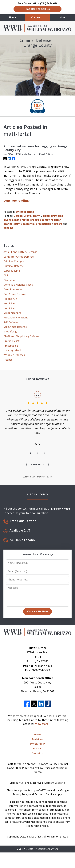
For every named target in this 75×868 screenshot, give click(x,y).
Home (13, 17)
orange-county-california (19, 224)
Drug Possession (13, 289)
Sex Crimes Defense (15, 327)
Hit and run (10, 299)
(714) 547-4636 (43, 666)
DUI (6, 275)
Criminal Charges (14, 261)
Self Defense (11, 322)
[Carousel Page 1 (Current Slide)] (31, 453)
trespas (8, 360)
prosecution (43, 224)
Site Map (37, 748)
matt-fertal (22, 220)
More (62, 17)
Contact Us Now (37, 611)
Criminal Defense (14, 266)
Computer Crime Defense (19, 257)
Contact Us (37, 17)
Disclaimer (38, 739)
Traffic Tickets (12, 341)
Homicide (9, 303)
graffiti (37, 216)
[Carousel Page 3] (44, 453)
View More (37, 464)
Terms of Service (44, 794)
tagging (8, 228)
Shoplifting (10, 331)
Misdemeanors (12, 313)
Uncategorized (25, 212)
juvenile (8, 220)
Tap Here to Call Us (38, 9)
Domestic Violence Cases (18, 285)
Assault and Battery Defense (20, 252)
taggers (57, 224)
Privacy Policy (38, 744)
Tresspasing (11, 346)
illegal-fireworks (53, 216)
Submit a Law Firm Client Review (38, 477)
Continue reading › (17, 201)
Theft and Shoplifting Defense (21, 336)
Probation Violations (16, 317)
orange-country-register (45, 220)
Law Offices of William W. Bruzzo (49, 837)
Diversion (9, 280)
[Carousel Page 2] (37, 453)
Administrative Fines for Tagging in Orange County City (36, 148)
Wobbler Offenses (14, 355)
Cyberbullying (12, 271)
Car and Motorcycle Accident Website (43, 783)
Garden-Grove (22, 216)
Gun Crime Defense (15, 294)
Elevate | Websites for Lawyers (37, 849)
